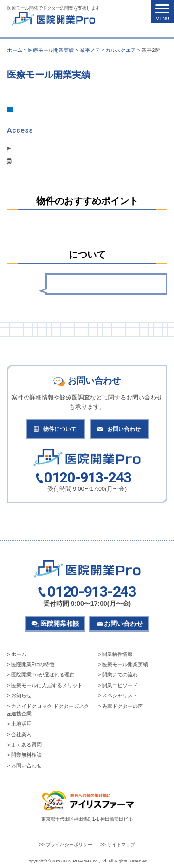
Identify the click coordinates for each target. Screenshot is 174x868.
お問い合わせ (124, 429)
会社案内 (21, 734)
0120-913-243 (87, 478)
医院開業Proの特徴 (33, 664)
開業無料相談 (26, 755)
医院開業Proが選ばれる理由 (43, 675)
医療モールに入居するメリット (47, 685)
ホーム (19, 654)
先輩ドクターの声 (122, 706)
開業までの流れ (120, 675)
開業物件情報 (117, 654)
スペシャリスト (120, 695)
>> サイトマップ (118, 845)
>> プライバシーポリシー (66, 845)
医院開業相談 (60, 624)
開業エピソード (120, 685)
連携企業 (21, 714)
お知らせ (21, 695)
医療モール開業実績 (125, 664)
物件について (60, 429)
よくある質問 (26, 745)
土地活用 (21, 724)
